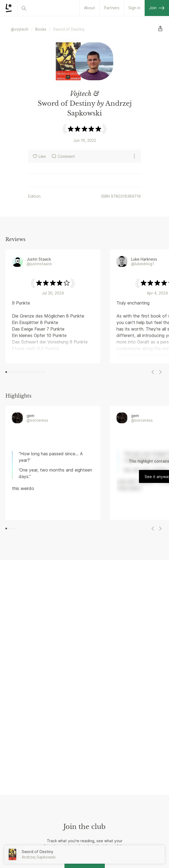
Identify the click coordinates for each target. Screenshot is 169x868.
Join (157, 8)
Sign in (134, 8)
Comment (63, 156)
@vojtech (20, 29)
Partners (112, 8)
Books (41, 29)
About (90, 8)
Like (39, 156)
